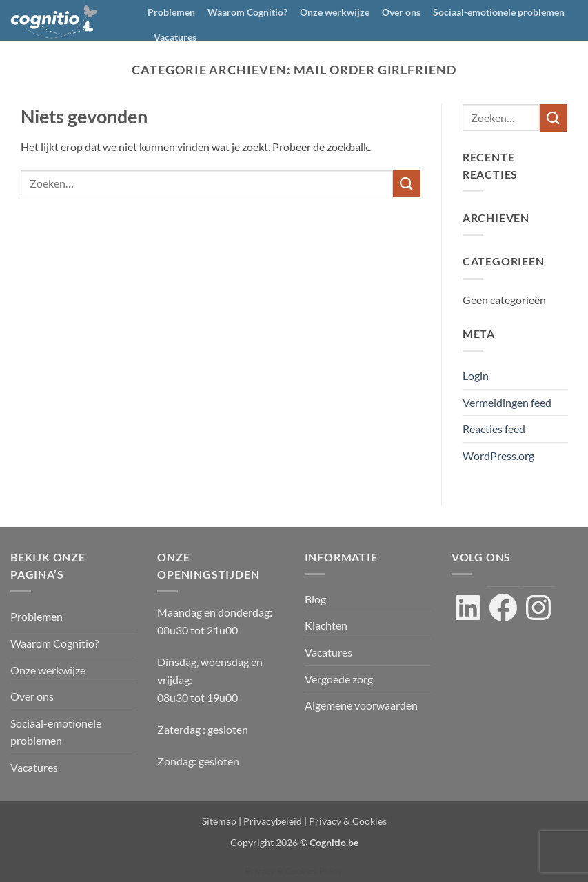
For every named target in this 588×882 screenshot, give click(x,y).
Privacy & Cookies (348, 821)
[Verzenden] (407, 184)
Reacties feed (494, 429)
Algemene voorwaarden (361, 705)
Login (476, 375)
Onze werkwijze (335, 12)
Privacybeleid (273, 821)
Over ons (401, 12)
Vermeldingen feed (507, 402)
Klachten (326, 625)
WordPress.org (498, 455)
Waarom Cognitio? (247, 12)
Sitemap (219, 821)
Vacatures (175, 37)
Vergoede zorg (339, 679)
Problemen (171, 12)
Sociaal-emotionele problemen (499, 12)
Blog (315, 599)
